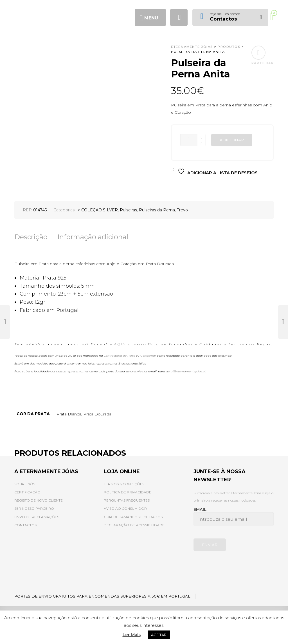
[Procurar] (179, 17)
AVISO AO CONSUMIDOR (125, 508)
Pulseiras (128, 210)
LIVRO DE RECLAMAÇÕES (37, 517)
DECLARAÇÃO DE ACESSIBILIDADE (134, 525)
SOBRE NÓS (25, 484)
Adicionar (232, 140)
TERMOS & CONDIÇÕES (124, 484)
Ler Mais (132, 635)
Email (234, 517)
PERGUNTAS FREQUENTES (127, 500)
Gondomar (148, 356)
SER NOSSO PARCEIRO (34, 508)
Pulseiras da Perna (157, 210)
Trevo (182, 210)
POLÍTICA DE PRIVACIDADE (128, 492)
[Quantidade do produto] (189, 140)
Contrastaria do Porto (119, 356)
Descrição (31, 237)
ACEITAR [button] (159, 635)
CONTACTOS (25, 525)
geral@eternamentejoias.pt (186, 371)
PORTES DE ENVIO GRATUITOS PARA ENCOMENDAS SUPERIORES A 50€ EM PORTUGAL (102, 596)
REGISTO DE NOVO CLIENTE (39, 500)
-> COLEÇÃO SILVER (97, 210)
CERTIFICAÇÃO (27, 492)
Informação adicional (93, 237)
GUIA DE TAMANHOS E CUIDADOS (133, 517)
